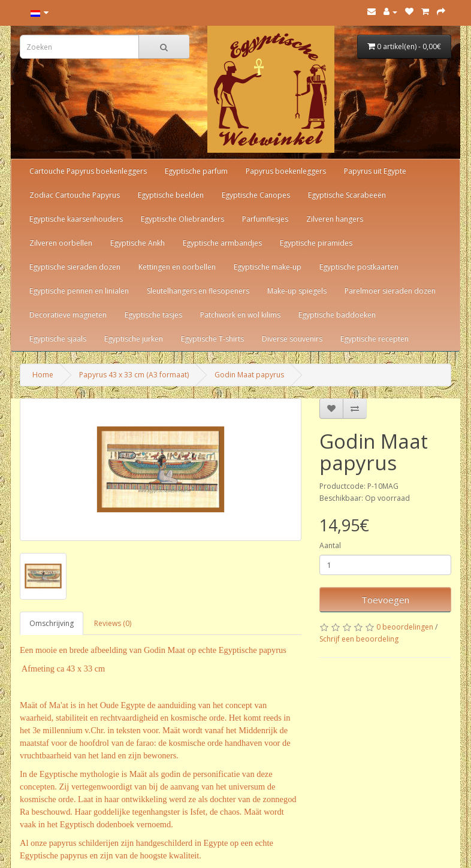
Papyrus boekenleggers (286, 171)
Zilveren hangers (335, 219)
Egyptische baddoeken (337, 315)
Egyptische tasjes (153, 315)
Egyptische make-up (268, 267)
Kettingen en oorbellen (177, 267)
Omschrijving (52, 623)
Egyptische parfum (196, 171)
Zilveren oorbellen (61, 243)
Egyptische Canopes (256, 195)
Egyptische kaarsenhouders (76, 219)
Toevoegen (385, 600)
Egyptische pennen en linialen (79, 291)
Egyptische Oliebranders (182, 219)
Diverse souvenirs (292, 339)
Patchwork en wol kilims (240, 315)
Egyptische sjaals (58, 339)
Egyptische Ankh (138, 243)
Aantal (330, 545)
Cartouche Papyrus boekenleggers (88, 171)
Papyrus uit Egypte (375, 171)
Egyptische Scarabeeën (347, 195)
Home (43, 375)
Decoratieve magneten (68, 315)
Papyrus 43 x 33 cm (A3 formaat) (134, 375)
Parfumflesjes (265, 219)
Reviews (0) (113, 623)
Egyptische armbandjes (222, 243)
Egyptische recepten (375, 339)
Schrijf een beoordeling (359, 639)
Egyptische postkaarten (359, 267)
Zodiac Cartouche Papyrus (75, 195)
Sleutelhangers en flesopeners (198, 291)
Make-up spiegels (297, 291)
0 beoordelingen (405, 627)
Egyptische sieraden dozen (75, 267)
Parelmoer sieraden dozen (390, 291)
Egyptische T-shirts (212, 339)
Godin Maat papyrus (249, 375)
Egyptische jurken (134, 339)
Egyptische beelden (171, 195)
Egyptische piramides (316, 243)
